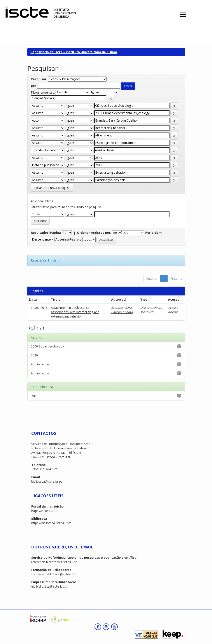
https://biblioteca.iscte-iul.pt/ (51, 523)
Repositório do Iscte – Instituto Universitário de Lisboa (74, 52)
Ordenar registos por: (94, 233)
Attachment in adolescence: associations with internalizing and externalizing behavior (75, 312)
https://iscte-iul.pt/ (44, 511)
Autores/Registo (68, 239)
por (33, 86)
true (34, 396)
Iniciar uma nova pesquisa (52, 188)
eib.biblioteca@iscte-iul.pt (49, 586)
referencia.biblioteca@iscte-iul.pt (54, 562)
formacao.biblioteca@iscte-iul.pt (54, 574)
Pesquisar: (39, 79)
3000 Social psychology (47, 346)
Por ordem (153, 233)
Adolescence (40, 364)
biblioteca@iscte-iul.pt (47, 481)
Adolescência (40, 373)
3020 (34, 355)
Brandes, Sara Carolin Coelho (122, 310)
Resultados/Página (46, 233)
